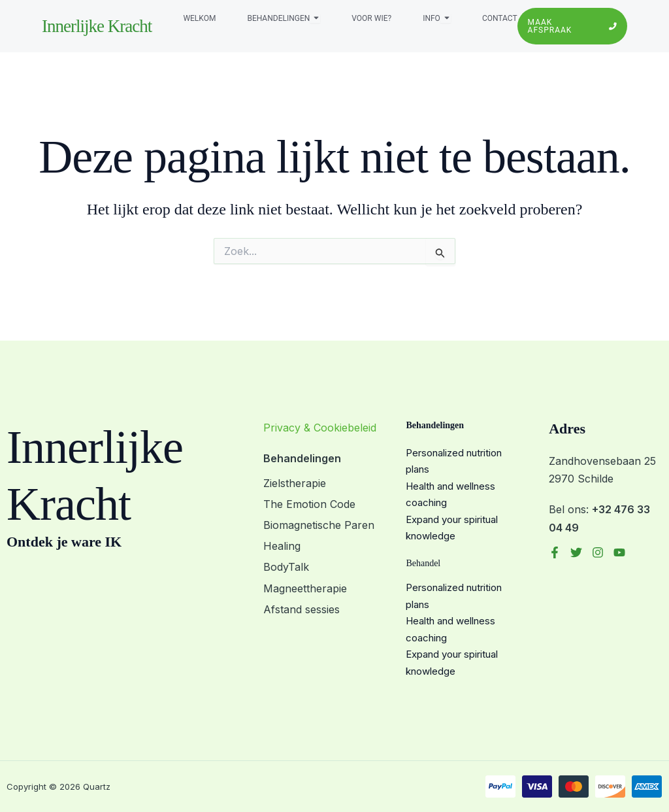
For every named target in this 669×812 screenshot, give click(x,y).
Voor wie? (371, 18)
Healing (282, 546)
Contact (500, 18)
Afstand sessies (302, 609)
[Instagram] (598, 552)
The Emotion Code (309, 504)
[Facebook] (555, 552)
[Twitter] (576, 552)
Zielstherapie (295, 483)
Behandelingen (278, 18)
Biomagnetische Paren (319, 525)
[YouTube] (619, 552)
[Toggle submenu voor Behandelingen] (315, 18)
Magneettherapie (305, 588)
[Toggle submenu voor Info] (446, 18)
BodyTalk (286, 567)
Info (432, 18)
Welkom (199, 18)
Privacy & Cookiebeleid (320, 428)
